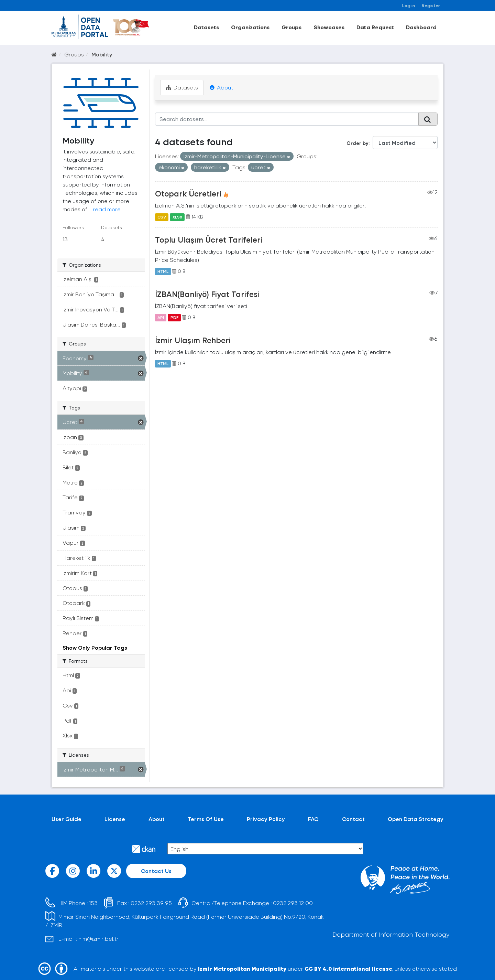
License (115, 819)
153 (93, 903)
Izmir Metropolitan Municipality (242, 968)
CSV (162, 217)
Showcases (329, 27)
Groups (291, 27)
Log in (409, 5)
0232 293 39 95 (151, 903)
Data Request (375, 27)
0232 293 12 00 (293, 903)
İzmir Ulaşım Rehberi (193, 340)
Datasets (206, 27)
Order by (357, 143)
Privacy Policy (266, 819)
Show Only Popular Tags (95, 647)
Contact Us (156, 871)
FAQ (313, 819)
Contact (353, 819)
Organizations (250, 27)
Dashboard (421, 27)
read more (107, 209)
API (161, 317)
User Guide (67, 819)
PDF (174, 317)
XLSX (177, 217)
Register (431, 5)
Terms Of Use (206, 819)
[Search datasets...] (287, 119)
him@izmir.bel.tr (98, 939)
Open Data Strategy (416, 819)
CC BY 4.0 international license (348, 968)
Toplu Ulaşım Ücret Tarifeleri (209, 239)
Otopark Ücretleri (188, 193)
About (221, 87)
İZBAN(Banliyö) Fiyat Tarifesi (207, 294)
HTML (163, 271)
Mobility (102, 54)
